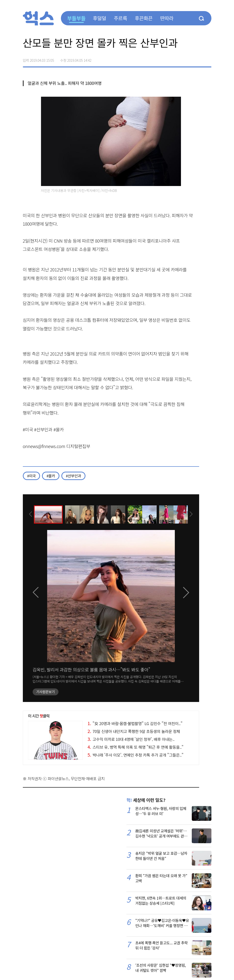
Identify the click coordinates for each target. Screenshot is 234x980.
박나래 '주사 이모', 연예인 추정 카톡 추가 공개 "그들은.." (136, 755)
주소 (207, 59)
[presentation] (29, 514)
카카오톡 (197, 59)
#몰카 (51, 476)
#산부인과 (73, 476)
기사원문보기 (46, 692)
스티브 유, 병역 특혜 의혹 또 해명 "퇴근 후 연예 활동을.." (136, 747)
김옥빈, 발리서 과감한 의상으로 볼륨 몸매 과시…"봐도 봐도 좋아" (91, 669)
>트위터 (187, 59)
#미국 (32, 476)
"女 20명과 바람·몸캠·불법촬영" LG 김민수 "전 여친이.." (135, 723)
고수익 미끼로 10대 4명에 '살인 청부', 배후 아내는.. (131, 739)
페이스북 (177, 59)
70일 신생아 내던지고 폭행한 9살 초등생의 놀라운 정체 (134, 731)
